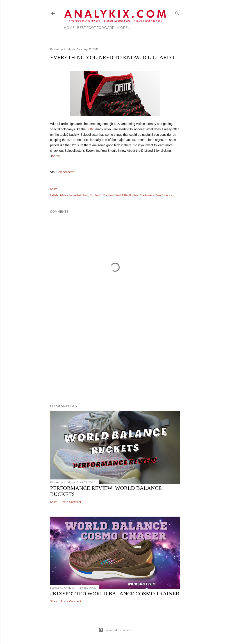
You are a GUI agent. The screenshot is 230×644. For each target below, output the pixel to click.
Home (69, 28)
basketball (75, 195)
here (55, 156)
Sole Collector (164, 195)
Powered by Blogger (115, 630)
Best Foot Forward (96, 28)
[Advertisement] (115, 361)
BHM (90, 129)
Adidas (64, 195)
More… (123, 28)
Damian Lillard (112, 195)
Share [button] (54, 189)
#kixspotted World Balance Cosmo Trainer (115, 594)
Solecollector (65, 172)
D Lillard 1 (96, 195)
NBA (125, 195)
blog (86, 195)
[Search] (177, 12)
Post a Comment (71, 502)
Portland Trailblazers (142, 195)
